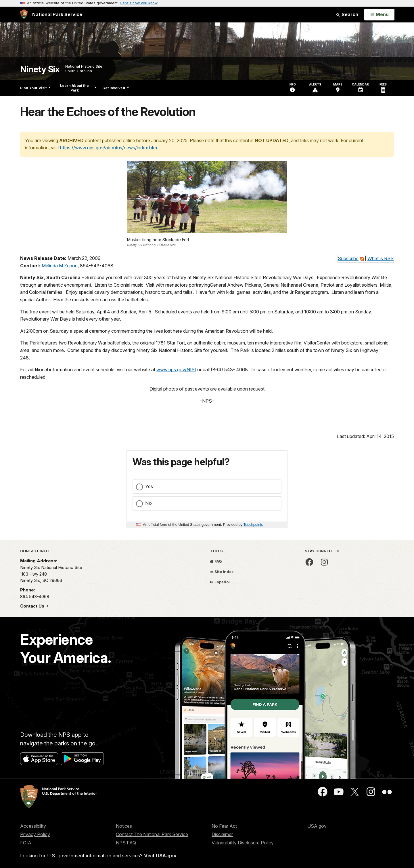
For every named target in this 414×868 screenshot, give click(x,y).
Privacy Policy (35, 834)
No (148, 503)
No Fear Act (224, 826)
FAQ (216, 561)
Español (220, 582)
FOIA (26, 843)
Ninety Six (40, 69)
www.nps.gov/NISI (176, 370)
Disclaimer (222, 834)
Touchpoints (253, 525)
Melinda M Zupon (60, 266)
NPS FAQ (126, 843)
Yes (149, 486)
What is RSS (381, 258)
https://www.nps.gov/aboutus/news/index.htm (109, 148)
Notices (124, 826)
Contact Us (33, 606)
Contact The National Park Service (152, 834)
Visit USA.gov (160, 856)
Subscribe (348, 258)
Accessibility (33, 826)
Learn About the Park (78, 88)
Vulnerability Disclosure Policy (243, 843)
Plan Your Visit (35, 88)
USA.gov (317, 826)
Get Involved (116, 88)
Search (347, 14)
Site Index (222, 572)
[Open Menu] (379, 15)
